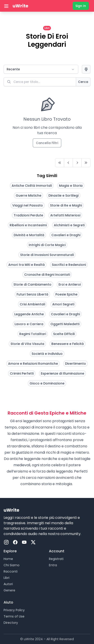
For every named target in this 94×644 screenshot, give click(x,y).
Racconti (11, 571)
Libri (7, 578)
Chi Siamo (12, 565)
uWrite (20, 6)
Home (8, 559)
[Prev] (68, 163)
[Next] (77, 163)
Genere (9, 590)
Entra (53, 565)
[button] (41, 69)
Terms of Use (14, 616)
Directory (11, 623)
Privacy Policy (14, 610)
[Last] (86, 163)
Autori (8, 584)
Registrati (56, 559)
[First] (60, 163)
